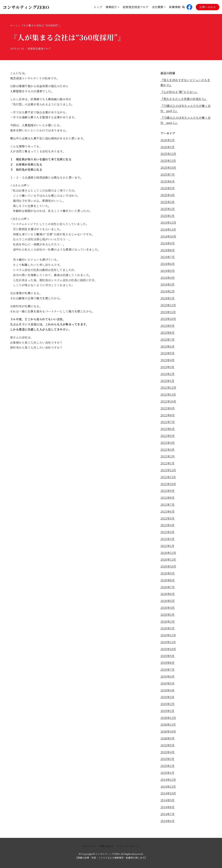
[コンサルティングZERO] (26, 7)
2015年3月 (168, 759)
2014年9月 (168, 800)
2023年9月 (168, 326)
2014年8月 (168, 807)
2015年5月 (168, 745)
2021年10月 (168, 484)
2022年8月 (168, 415)
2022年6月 (168, 429)
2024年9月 (168, 243)
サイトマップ (89, 846)
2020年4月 (168, 608)
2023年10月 (168, 319)
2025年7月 (168, 175)
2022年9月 (168, 408)
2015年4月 (168, 752)
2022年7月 (168, 422)
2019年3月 (168, 697)
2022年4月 (168, 443)
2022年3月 (168, 450)
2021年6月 (168, 511)
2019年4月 (168, 690)
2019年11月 (168, 642)
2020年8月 (168, 580)
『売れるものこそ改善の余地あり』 (184, 99)
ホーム (14, 25)
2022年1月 (168, 463)
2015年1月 (168, 773)
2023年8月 (168, 333)
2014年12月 (168, 780)
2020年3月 (168, 615)
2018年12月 (168, 718)
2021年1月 (168, 546)
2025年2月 (168, 209)
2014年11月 (168, 787)
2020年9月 (168, 573)
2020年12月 (168, 553)
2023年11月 (168, 312)
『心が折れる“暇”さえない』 (179, 92)
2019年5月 (168, 683)
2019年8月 (168, 663)
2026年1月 (168, 147)
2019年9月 (168, 656)
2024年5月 (168, 271)
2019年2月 (168, 704)
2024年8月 (168, 250)
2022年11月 (168, 394)
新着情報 (175, 7)
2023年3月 (168, 367)
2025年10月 (168, 168)
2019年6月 (168, 676)
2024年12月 (168, 223)
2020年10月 (168, 566)
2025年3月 (168, 202)
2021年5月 (168, 518)
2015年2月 (168, 766)
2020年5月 (168, 601)
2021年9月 (168, 491)
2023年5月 (168, 353)
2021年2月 (168, 539)
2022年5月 (168, 436)
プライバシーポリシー (128, 846)
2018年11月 (168, 725)
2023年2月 (168, 374)
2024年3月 (168, 284)
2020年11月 (168, 559)
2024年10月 (168, 236)
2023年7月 (168, 340)
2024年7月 (168, 257)
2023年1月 (168, 381)
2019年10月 (168, 649)
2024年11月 (168, 229)
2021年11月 (168, 477)
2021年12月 (168, 470)
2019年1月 (168, 711)
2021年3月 (168, 532)
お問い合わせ (208, 7)
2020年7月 (168, 587)
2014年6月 (168, 821)
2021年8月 (168, 498)
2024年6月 (168, 264)
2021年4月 (168, 525)
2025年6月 (168, 181)
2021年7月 (168, 505)
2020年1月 (168, 628)
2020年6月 (168, 594)
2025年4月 (168, 195)
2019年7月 (168, 670)
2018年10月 (168, 731)
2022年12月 (168, 388)
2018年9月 (168, 738)
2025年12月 (168, 154)
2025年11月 (168, 161)
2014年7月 (168, 814)
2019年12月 (168, 635)
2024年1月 (168, 298)
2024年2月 (168, 291)
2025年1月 (168, 216)
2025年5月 (168, 188)
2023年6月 (168, 346)
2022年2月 (168, 456)
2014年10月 (168, 793)
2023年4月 (168, 360)
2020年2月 (168, 622)
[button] (183, 7)
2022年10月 (168, 401)
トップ (98, 7)
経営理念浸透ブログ (136, 7)
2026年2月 (168, 140)
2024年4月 (168, 278)
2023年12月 (168, 305)
